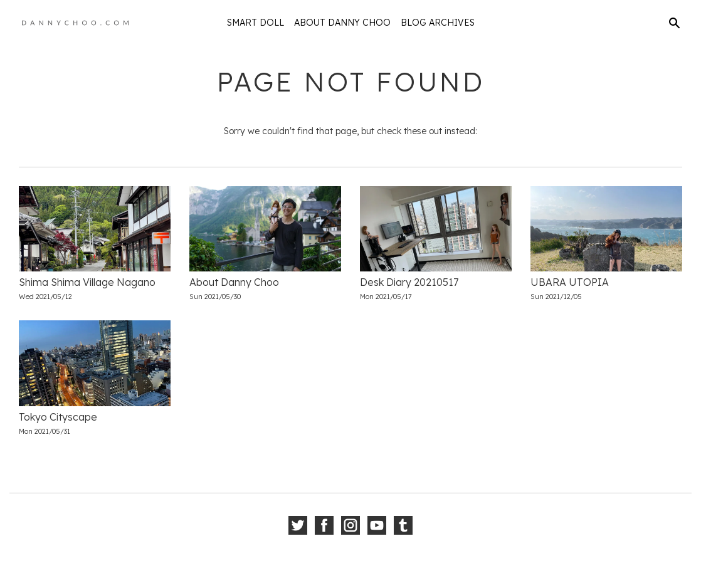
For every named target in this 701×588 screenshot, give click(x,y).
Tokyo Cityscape (58, 417)
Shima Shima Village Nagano (87, 282)
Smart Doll (256, 23)
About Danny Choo (342, 23)
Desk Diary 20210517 (409, 282)
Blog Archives (438, 23)
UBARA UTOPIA (570, 282)
